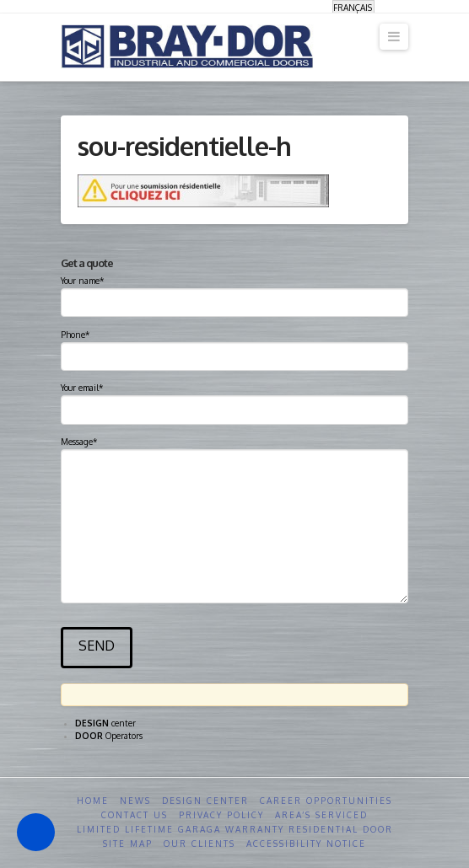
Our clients (199, 844)
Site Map (128, 844)
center (105, 723)
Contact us (135, 815)
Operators (109, 736)
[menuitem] (353, 7)
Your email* (234, 400)
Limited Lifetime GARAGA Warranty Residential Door (235, 829)
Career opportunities (326, 801)
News (135, 801)
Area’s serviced (321, 815)
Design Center (205, 801)
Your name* (234, 293)
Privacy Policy (221, 815)
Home (93, 801)
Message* (234, 449)
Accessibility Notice (306, 844)
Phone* (234, 347)
